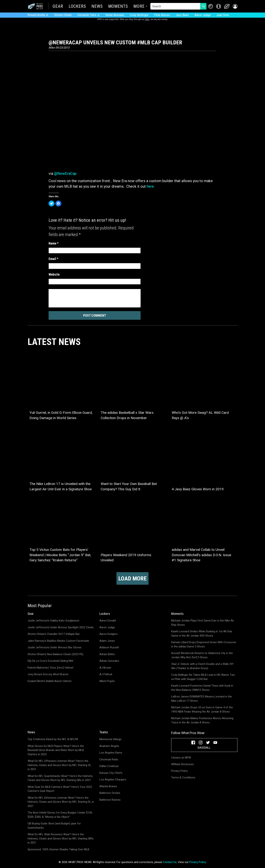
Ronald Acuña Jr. (38, 15)
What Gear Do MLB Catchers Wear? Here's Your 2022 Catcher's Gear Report (60, 789)
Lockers (77, 7)
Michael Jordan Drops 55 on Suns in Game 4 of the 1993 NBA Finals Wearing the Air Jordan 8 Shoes (202, 710)
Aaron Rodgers (108, 634)
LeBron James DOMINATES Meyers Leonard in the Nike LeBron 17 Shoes (202, 699)
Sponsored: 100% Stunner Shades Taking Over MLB (58, 849)
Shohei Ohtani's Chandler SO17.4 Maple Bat (54, 634)
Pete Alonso (162, 15)
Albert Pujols (107, 681)
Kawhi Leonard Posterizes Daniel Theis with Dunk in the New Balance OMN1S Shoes (202, 688)
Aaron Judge (203, 15)
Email (53, 259)
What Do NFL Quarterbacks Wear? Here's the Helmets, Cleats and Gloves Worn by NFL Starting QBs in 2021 (60, 778)
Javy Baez (182, 15)
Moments (118, 7)
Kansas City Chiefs (111, 773)
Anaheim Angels (109, 746)
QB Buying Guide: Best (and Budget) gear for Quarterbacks (54, 826)
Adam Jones (107, 641)
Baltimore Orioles (110, 793)
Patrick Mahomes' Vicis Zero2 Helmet (51, 668)
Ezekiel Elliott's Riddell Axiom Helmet (50, 681)
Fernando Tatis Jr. (89, 15)
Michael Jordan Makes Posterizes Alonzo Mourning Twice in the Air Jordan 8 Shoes (202, 720)
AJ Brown (105, 668)
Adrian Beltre (107, 654)
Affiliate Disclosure (182, 764)
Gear (58, 7)
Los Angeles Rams (111, 753)
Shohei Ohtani (63, 15)
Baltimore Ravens (110, 800)
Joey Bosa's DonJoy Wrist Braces (48, 674)
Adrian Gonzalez (109, 661)
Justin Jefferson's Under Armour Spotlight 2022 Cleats (61, 627)
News (97, 7)
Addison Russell (109, 647)
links (147, 19)
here (150, 186)
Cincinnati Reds (109, 759)
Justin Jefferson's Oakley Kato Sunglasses (53, 621)
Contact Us (170, 862)
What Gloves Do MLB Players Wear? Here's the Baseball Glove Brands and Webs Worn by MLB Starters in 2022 (56, 750)
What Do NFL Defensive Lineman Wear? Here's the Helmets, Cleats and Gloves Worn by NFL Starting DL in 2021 (61, 802)
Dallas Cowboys (109, 766)
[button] (235, 6)
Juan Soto (223, 15)
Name (54, 243)
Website (54, 274)
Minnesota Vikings (110, 739)
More (139, 7)
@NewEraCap (65, 173)
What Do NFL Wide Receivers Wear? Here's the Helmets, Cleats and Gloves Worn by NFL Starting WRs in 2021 (61, 838)
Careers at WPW (181, 758)
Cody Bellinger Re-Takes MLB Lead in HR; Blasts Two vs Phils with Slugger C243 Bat (203, 677)
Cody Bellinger (139, 15)
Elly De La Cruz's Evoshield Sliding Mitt (50, 661)
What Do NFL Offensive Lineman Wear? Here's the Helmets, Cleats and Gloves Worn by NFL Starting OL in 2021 (59, 765)
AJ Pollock (106, 674)
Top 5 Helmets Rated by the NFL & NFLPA (53, 739)
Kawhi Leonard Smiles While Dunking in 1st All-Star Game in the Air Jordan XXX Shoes (202, 634)
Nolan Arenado (115, 15)
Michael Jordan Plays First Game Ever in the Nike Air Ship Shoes (203, 623)
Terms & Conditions (183, 777)
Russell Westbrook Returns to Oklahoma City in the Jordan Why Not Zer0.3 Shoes (202, 655)
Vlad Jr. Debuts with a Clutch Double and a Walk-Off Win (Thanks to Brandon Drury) (202, 666)
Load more (132, 578)
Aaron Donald (108, 621)
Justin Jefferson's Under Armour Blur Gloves (55, 647)
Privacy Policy (179, 771)
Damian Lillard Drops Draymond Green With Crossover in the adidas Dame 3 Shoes (204, 644)
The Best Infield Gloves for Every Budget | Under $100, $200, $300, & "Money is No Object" (60, 815)
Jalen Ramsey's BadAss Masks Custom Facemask (58, 641)
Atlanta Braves (108, 786)
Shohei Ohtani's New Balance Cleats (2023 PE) (55, 654)
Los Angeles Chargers (113, 780)
